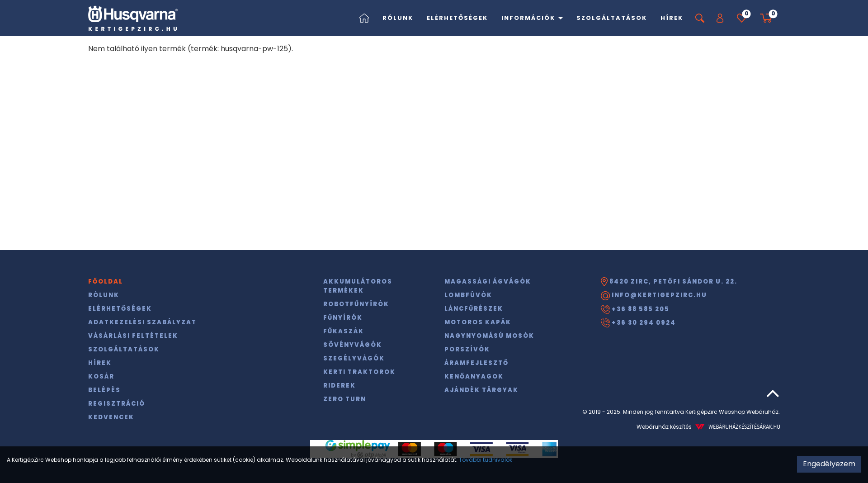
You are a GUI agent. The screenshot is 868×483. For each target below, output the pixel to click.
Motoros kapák (478, 322)
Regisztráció (117, 404)
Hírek (672, 18)
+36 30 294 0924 (638, 323)
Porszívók (467, 349)
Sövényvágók (353, 345)
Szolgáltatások (612, 18)
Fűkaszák (344, 331)
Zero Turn (345, 399)
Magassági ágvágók (488, 282)
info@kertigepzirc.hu (654, 295)
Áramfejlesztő (476, 363)
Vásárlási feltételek (133, 336)
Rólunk (398, 18)
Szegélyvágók (354, 358)
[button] (720, 18)
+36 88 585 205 (635, 309)
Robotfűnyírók (356, 304)
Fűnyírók (343, 318)
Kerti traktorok (359, 372)
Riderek (340, 386)
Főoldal (106, 282)
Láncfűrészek (474, 309)
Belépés (104, 390)
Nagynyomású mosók (489, 336)
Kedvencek (111, 417)
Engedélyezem (829, 464)
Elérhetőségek (457, 18)
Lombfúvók (468, 295)
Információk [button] (532, 18)
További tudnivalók (486, 460)
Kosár (101, 376)
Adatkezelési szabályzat (142, 322)
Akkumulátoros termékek (358, 286)
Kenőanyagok (474, 376)
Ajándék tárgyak (481, 390)
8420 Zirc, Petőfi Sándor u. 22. (669, 282)
